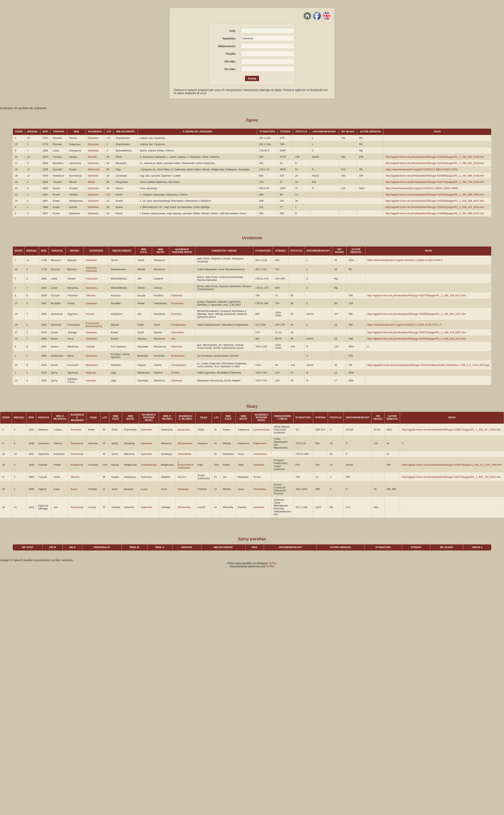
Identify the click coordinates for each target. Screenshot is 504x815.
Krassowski (77, 507)
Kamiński (76, 430)
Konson (182, 477)
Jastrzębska (184, 454)
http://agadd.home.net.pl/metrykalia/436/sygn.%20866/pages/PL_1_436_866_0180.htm (435, 176)
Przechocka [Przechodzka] (94, 325)
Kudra (144, 489)
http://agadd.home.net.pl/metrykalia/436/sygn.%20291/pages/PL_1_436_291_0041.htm (435, 207)
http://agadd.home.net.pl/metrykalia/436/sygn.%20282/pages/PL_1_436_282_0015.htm (417, 339)
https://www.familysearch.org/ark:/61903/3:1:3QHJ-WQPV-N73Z (422, 169)
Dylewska (93, 138)
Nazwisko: (229, 38)
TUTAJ (273, 563)
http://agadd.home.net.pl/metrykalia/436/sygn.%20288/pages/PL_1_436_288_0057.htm (435, 201)
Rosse (257, 477)
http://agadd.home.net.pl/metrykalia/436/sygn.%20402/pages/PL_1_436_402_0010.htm (435, 163)
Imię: (233, 31)
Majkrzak (91, 373)
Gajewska (147, 507)
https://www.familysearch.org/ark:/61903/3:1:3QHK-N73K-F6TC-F (404, 325)
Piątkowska (260, 443)
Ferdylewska (178, 325)
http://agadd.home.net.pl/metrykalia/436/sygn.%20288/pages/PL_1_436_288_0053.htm (435, 195)
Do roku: (230, 69)
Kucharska (177, 303)
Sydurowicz (178, 332)
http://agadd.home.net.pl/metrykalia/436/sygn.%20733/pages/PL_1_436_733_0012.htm (451, 477)
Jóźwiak (90, 347)
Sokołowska (260, 454)
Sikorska (91, 295)
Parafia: (231, 54)
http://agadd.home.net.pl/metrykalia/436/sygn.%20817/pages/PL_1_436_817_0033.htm (451, 430)
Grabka (176, 373)
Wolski (91, 182)
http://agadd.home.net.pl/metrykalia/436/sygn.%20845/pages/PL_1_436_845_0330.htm (435, 157)
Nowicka (176, 314)
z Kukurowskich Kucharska (185, 465)
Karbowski (92, 279)
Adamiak (91, 380)
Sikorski (92, 157)
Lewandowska (261, 430)
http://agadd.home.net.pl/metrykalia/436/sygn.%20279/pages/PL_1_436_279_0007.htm (417, 332)
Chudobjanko (179, 365)
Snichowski (77, 454)
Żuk (173, 339)
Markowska (184, 507)
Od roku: (230, 61)
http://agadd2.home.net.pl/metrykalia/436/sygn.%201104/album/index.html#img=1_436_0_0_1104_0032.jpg (428, 365)
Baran (74, 489)
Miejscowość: (227, 46)
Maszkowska (185, 443)
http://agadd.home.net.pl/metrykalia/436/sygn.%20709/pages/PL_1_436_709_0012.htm (417, 295)
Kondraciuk (77, 465)
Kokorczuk (94, 169)
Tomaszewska (149, 465)
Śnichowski (77, 443)
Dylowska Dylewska (91, 269)
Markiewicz (92, 365)
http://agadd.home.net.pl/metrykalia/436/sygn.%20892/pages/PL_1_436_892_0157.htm (417, 314)
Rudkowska (178, 356)
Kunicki (90, 314)
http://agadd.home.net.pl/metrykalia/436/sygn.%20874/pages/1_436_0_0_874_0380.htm (452, 465)
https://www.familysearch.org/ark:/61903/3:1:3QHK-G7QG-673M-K (405, 260)
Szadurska (184, 430)
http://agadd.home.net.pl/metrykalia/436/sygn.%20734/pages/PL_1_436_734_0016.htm (435, 182)
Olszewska (260, 489)
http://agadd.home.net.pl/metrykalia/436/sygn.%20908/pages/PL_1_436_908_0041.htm (435, 213)
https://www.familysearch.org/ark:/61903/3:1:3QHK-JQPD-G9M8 (422, 188)
